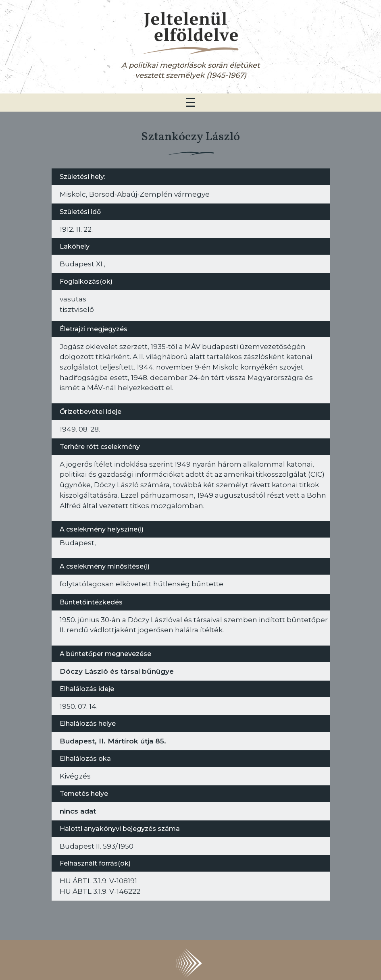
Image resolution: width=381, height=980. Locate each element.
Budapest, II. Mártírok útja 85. (113, 741)
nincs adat (78, 811)
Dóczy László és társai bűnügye (117, 671)
